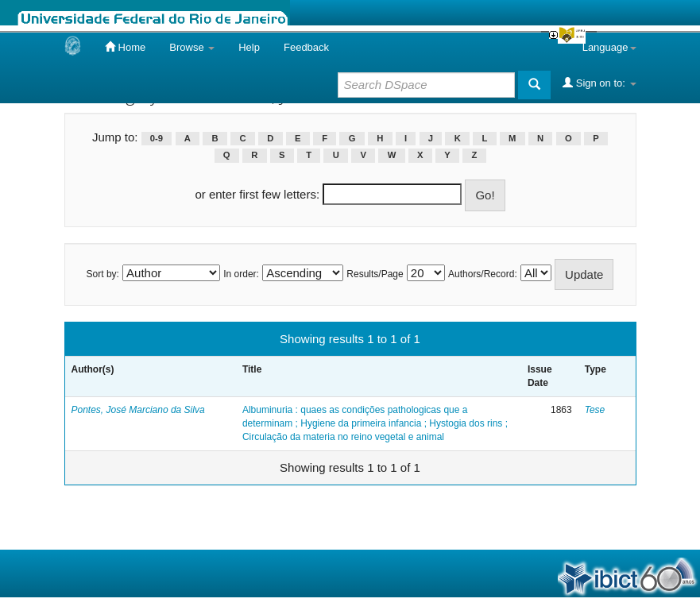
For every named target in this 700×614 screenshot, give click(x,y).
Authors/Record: (483, 274)
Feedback (306, 47)
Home (125, 47)
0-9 (157, 138)
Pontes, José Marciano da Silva (138, 410)
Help (249, 47)
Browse (192, 47)
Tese (595, 410)
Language (609, 47)
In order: (241, 274)
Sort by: (103, 274)
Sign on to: (599, 83)
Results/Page (375, 274)
